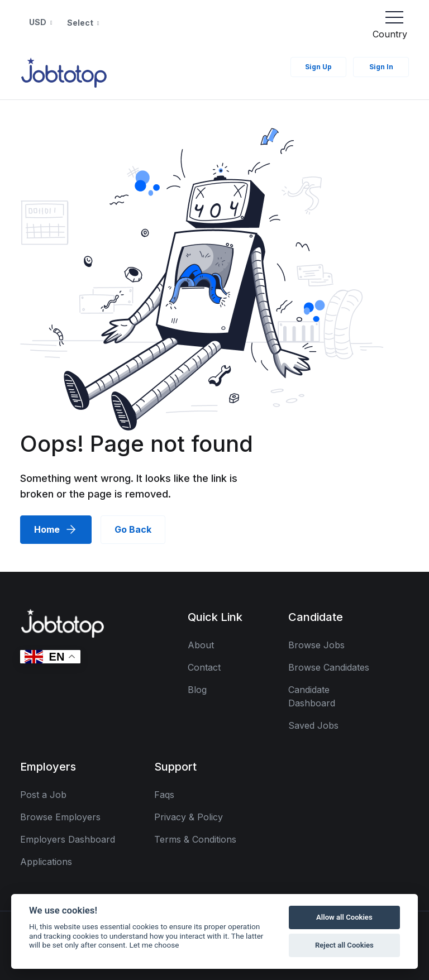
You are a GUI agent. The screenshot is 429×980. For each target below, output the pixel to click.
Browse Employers (60, 817)
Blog (197, 690)
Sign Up (318, 67)
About (201, 645)
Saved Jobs (313, 725)
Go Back (133, 529)
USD (39, 22)
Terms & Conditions (195, 839)
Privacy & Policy (189, 817)
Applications (46, 862)
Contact (204, 667)
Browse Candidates (329, 667)
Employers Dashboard (68, 839)
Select (81, 23)
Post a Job (43, 795)
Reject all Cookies (344, 945)
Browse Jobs (316, 645)
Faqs (164, 795)
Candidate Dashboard (312, 696)
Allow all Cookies (344, 917)
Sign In (381, 67)
